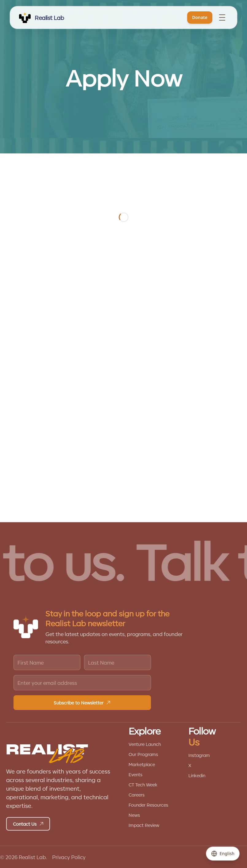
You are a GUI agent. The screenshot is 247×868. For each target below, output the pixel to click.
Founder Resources (148, 805)
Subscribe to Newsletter (82, 703)
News (134, 815)
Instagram (199, 755)
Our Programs (143, 754)
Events (135, 774)
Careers (137, 795)
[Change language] (223, 854)
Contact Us (28, 824)
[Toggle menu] (222, 17)
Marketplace (142, 764)
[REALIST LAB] (41, 17)
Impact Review (144, 825)
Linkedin (197, 775)
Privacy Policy (69, 857)
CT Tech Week (143, 785)
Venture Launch (145, 744)
